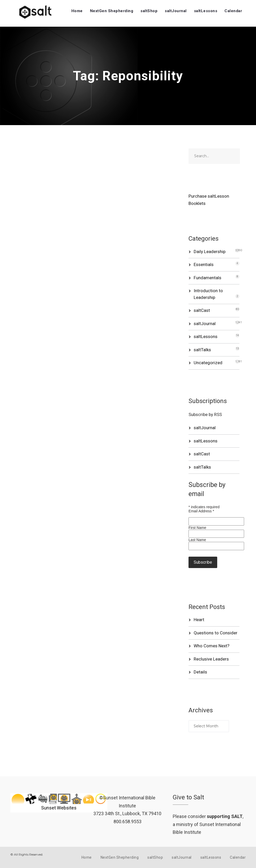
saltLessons (206, 11)
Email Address (201, 511)
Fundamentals (208, 278)
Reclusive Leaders (211, 659)
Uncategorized (208, 363)
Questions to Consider (216, 633)
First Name (197, 528)
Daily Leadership (210, 252)
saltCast (202, 310)
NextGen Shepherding (112, 11)
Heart (199, 620)
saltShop (149, 11)
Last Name (197, 540)
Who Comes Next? (212, 646)
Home (77, 11)
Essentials (204, 264)
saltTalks (202, 350)
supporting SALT (225, 816)
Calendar (233, 11)
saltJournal (176, 11)
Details (200, 672)
